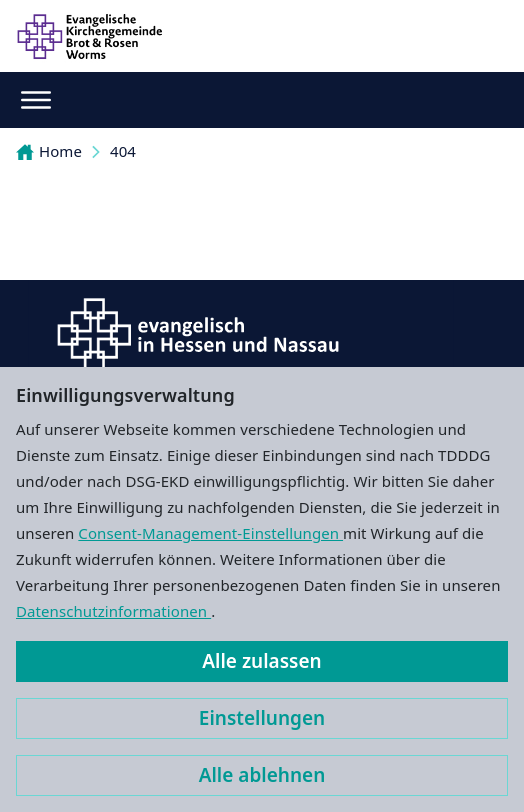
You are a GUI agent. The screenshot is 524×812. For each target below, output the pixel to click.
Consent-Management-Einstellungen (210, 533)
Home (49, 151)
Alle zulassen (261, 661)
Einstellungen (262, 718)
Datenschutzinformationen (113, 611)
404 (123, 151)
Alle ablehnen (262, 775)
